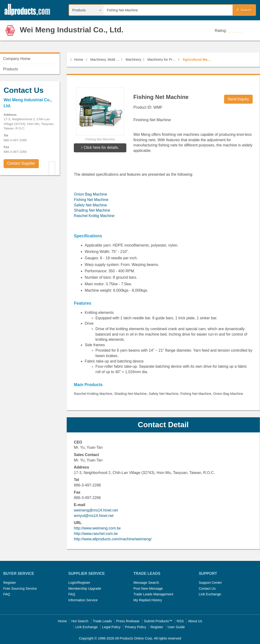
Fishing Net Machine (91, 200)
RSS (180, 621)
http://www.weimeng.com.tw (97, 528)
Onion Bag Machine (90, 194)
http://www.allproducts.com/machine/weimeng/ (113, 539)
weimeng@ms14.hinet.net (96, 510)
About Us (195, 621)
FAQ (7, 594)
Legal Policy (111, 627)
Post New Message (148, 589)
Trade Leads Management (153, 594)
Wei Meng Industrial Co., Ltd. (72, 30)
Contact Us (207, 589)
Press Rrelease (128, 621)
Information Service (83, 600)
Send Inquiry (238, 99)
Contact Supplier (21, 163)
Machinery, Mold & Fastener (105, 60)
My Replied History (148, 600)
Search (244, 10)
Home (77, 60)
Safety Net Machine (90, 205)
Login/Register (79, 583)
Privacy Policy (136, 627)
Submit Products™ (158, 621)
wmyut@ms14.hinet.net (94, 516)
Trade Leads (102, 621)
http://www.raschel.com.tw (96, 534)
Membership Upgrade (85, 589)
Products (11, 69)
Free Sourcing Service (20, 589)
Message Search (146, 583)
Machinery (133, 60)
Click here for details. (100, 147)
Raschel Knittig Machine (94, 216)
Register (10, 583)
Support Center (210, 583)
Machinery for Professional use (162, 60)
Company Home (17, 59)
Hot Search (80, 621)
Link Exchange (210, 594)
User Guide (176, 627)
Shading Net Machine (92, 210)
